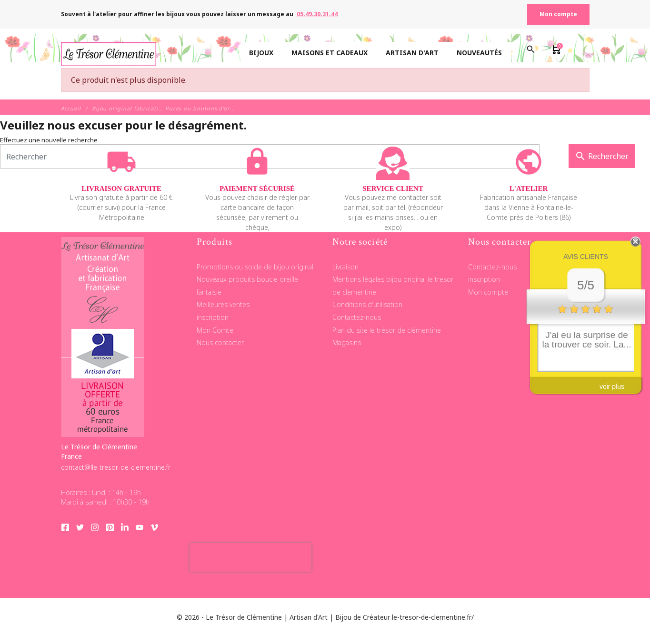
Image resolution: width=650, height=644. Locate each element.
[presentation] (250, 557)
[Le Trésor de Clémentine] (109, 53)
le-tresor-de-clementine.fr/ (433, 617)
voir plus (612, 386)
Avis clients (586, 257)
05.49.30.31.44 (317, 14)
